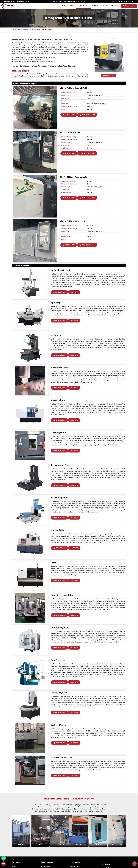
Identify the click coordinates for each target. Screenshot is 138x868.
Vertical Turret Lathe (58, 660)
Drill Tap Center (56, 335)
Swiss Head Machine (57, 530)
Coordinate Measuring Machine (61, 270)
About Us (72, 6)
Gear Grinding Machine (58, 400)
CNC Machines (35, 30)
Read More (74, 293)
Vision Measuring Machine (59, 693)
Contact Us (114, 6)
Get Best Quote (70, 115)
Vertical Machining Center (59, 628)
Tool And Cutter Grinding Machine (62, 595)
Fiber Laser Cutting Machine (60, 368)
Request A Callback (89, 115)
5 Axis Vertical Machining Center (62, 758)
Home (64, 6)
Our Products (84, 6)
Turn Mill (54, 563)
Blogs (105, 6)
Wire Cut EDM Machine (58, 725)
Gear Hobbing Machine (58, 433)
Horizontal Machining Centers (61, 465)
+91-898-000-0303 (9, 1)
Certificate (96, 6)
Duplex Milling (55, 303)
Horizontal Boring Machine (59, 498)
